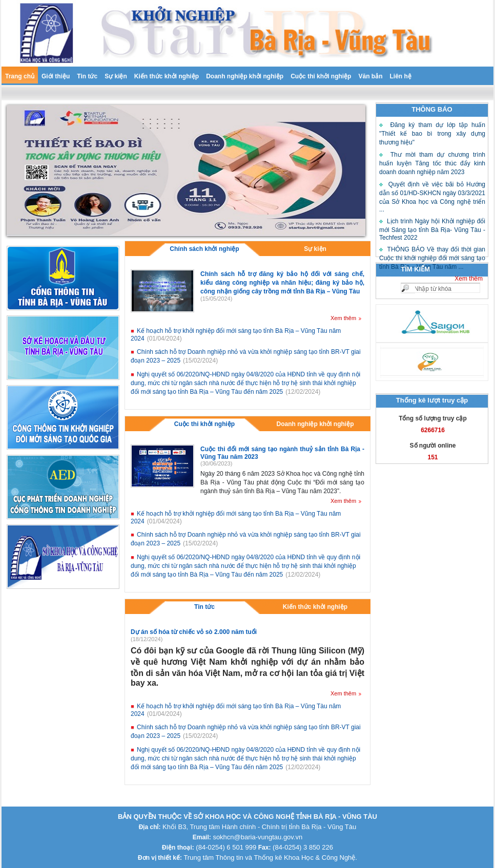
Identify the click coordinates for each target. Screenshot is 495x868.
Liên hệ (400, 76)
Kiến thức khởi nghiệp (167, 76)
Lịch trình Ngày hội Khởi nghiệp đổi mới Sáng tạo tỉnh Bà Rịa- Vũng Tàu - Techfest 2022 (432, 229)
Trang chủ (20, 76)
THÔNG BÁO (432, 109)
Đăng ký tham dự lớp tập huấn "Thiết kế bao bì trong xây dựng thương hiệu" (432, 134)
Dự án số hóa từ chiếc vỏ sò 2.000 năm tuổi (194, 632)
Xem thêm (469, 279)
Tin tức (87, 76)
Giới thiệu (56, 76)
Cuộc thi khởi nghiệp (321, 76)
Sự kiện (116, 76)
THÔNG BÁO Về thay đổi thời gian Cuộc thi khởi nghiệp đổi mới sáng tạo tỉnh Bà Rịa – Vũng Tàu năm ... (432, 258)
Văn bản (370, 76)
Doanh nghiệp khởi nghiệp (245, 76)
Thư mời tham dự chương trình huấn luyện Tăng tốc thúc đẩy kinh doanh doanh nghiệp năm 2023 (432, 163)
